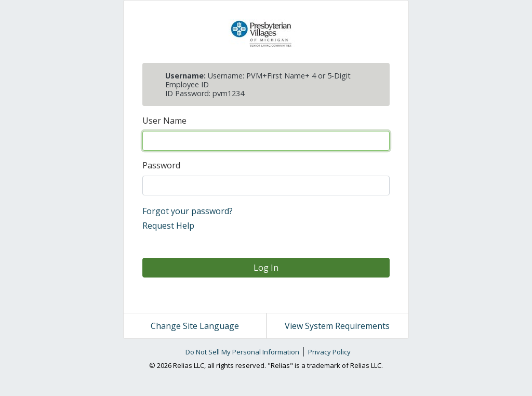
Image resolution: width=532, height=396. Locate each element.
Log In (266, 268)
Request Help (168, 226)
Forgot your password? (188, 211)
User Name (164, 121)
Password (161, 165)
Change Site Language (195, 326)
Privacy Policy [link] (329, 352)
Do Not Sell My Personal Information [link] (242, 352)
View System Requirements (337, 326)
